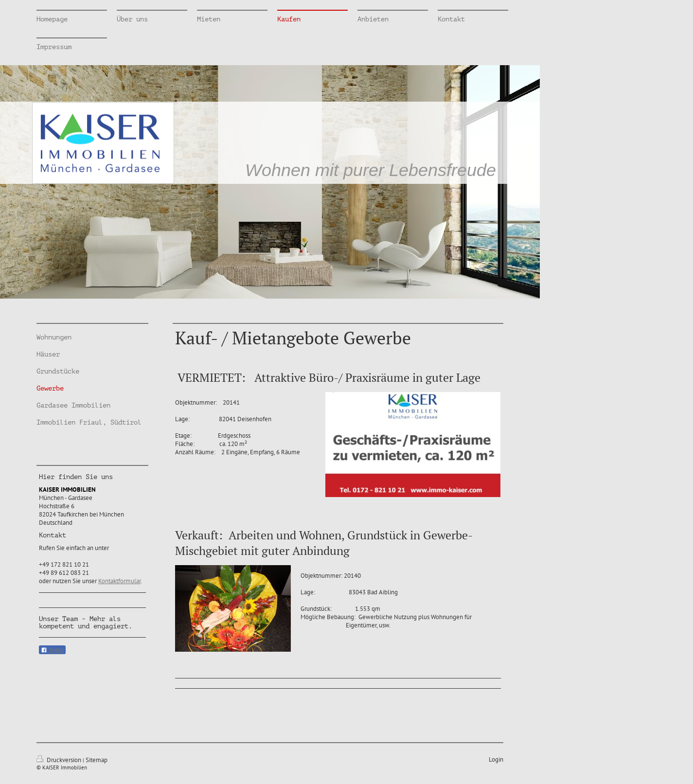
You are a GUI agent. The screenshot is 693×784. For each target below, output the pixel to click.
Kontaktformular (119, 581)
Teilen (52, 650)
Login (496, 759)
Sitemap (97, 760)
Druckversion (60, 760)
